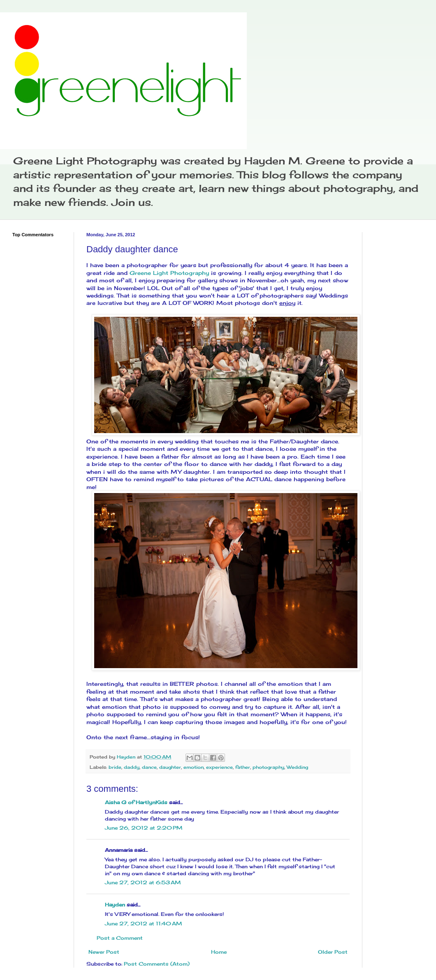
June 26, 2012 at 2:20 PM (144, 828)
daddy (132, 767)
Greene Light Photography (169, 273)
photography (268, 767)
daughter (170, 767)
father (243, 767)
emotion (194, 767)
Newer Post (104, 952)
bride (115, 767)
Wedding (297, 767)
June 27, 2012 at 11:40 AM (143, 924)
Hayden (115, 905)
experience (219, 767)
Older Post (333, 952)
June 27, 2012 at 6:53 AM (143, 882)
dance (149, 767)
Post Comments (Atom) (157, 964)
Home (219, 952)
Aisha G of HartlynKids (136, 802)
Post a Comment (120, 938)
